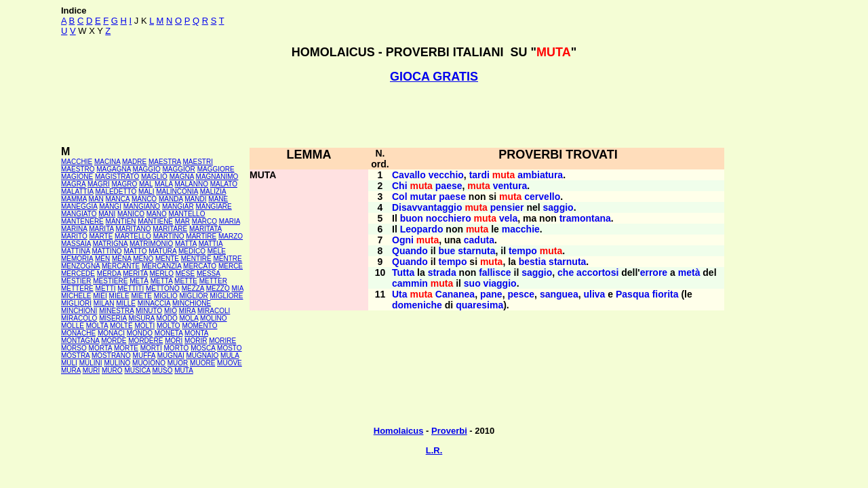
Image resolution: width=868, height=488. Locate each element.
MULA (230, 355)
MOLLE (73, 326)
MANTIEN (121, 221)
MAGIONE (77, 177)
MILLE (126, 303)
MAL (146, 184)
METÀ (139, 281)
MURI (92, 370)
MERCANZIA (161, 266)
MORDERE (145, 341)
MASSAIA (76, 244)
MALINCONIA (177, 191)
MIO (171, 311)
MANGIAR (178, 206)
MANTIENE (155, 221)
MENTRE (228, 259)
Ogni (403, 240)
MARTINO (169, 236)
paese (449, 186)
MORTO (177, 348)
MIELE (119, 296)
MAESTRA (165, 162)
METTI (106, 288)
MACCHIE (77, 162)
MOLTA (97, 326)
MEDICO (192, 251)
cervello (542, 197)
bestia (532, 262)
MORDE (114, 341)
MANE (218, 199)
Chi (400, 186)
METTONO (163, 288)
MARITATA (205, 229)
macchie (521, 229)
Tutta (403, 272)
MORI (174, 341)
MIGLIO (166, 296)
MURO (112, 370)
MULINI (91, 363)
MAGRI (99, 184)
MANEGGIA (79, 206)
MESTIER (76, 281)
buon (412, 218)
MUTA (184, 370)
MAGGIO (147, 169)
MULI (69, 363)
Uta (400, 294)
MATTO (135, 251)
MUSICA (137, 370)
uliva (594, 294)
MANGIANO (142, 206)
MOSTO (229, 348)
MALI (146, 191)
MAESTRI (198, 162)
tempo (523, 251)
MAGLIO (154, 177)
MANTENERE (82, 221)
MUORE (202, 363)
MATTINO (106, 251)
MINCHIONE (192, 303)
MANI (107, 214)
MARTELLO (133, 236)
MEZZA (193, 288)
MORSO (74, 348)
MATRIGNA (110, 244)
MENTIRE (196, 259)
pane (491, 294)
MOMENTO (199, 326)
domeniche (417, 305)
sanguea (559, 294)
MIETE (141, 296)
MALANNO (191, 184)
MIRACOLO (79, 318)
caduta (479, 240)
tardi (479, 175)
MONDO (140, 333)
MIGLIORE (227, 296)
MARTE (101, 236)
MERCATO (200, 266)
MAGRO (124, 184)
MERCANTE (121, 266)
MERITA (135, 273)
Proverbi (449, 431)
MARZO (231, 236)
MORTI (151, 348)
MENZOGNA (80, 266)
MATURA (162, 251)
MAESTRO (78, 169)
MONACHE (78, 333)
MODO (167, 318)
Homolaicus (399, 431)
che (566, 272)
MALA (164, 184)
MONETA (169, 333)
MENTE (167, 259)
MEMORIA (77, 259)
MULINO (117, 363)
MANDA (171, 199)
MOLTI (144, 326)
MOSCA (203, 348)
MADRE (134, 162)
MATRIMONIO (151, 244)
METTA (162, 281)
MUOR (178, 363)
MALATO (224, 184)
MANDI (195, 199)
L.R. (434, 450)
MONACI (111, 333)
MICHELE (76, 296)
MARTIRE (201, 236)
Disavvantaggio (427, 207)
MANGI (110, 206)
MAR (182, 221)
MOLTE (121, 326)
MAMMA (74, 199)
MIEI (100, 296)
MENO (143, 259)
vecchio (446, 175)
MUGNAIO (202, 355)
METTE (186, 281)
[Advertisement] (434, 115)
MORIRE (222, 341)
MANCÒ (144, 199)
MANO (157, 214)
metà (689, 272)
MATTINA (76, 251)
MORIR (196, 341)
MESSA (208, 273)
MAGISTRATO (117, 177)
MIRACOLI (214, 311)
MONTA (196, 333)
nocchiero (449, 218)
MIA (238, 288)
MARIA (230, 221)
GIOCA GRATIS (434, 77)
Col (400, 197)
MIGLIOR (194, 296)
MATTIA (211, 244)
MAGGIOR (179, 169)
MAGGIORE (216, 169)
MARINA (74, 229)
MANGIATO (79, 214)
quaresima (479, 305)
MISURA (141, 318)
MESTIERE (110, 281)
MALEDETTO (116, 191)
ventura (510, 186)
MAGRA (73, 184)
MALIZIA (213, 191)
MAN (96, 199)
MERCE (231, 266)
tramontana (585, 218)
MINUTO (149, 311)
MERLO (161, 273)
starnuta (476, 251)
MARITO (74, 236)
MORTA (101, 348)
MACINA (107, 162)
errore (654, 272)
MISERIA (113, 318)
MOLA (189, 318)
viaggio (500, 283)
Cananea (455, 294)
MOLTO (169, 326)
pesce (521, 294)
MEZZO (218, 288)
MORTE (126, 348)
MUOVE (230, 363)
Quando (410, 251)
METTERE (77, 288)
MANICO (131, 214)
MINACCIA (154, 303)
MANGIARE (213, 206)
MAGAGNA (114, 169)
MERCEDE (78, 273)
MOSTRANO (111, 355)
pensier (507, 207)
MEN (102, 259)
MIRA (187, 311)
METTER (213, 281)
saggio (558, 207)
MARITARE (170, 229)
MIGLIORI (76, 303)
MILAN (104, 303)
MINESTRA (116, 311)
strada (442, 272)
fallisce (495, 272)
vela (508, 218)
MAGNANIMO (217, 177)
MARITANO (133, 229)
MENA (121, 259)
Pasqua (633, 294)
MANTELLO (187, 214)
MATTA (186, 244)
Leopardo (422, 229)
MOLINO (213, 318)
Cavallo (409, 175)
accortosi (597, 272)
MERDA (109, 273)
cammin (410, 283)
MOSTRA (75, 355)
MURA (71, 370)
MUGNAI (171, 355)
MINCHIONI (79, 311)
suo (472, 283)
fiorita (666, 294)
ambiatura (540, 175)
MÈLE (217, 251)
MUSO (163, 370)
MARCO (204, 221)
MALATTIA (77, 191)
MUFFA (144, 355)
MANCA (118, 199)
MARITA (101, 229)
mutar (423, 197)
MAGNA (182, 177)
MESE (185, 273)
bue (447, 251)
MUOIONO (149, 363)
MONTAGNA (80, 341)
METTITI (131, 288)
